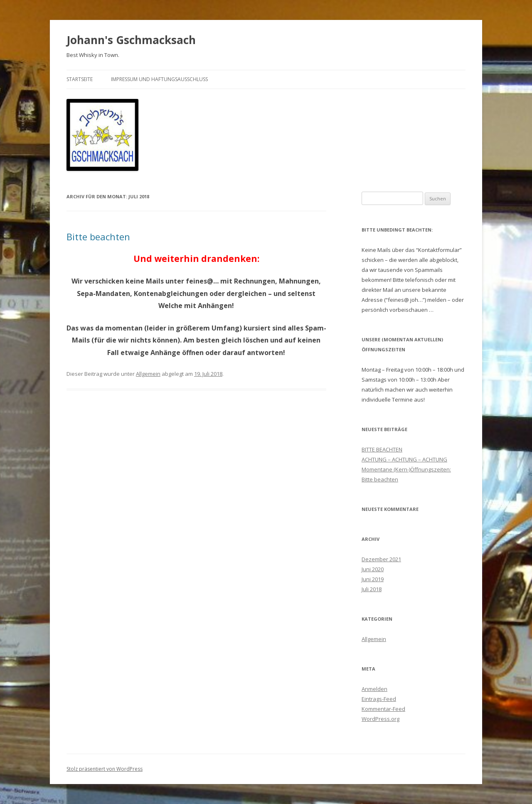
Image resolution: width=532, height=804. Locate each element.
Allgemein (148, 374)
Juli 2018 (372, 589)
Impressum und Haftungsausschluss (159, 79)
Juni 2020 (373, 569)
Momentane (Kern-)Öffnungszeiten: (406, 469)
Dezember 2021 (381, 559)
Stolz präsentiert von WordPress (105, 769)
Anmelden (374, 689)
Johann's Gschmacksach (131, 40)
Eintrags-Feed (379, 699)
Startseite (80, 79)
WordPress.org (381, 719)
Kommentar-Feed (383, 709)
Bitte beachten (98, 237)
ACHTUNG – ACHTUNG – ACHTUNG (404, 459)
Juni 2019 (373, 579)
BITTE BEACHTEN (382, 449)
